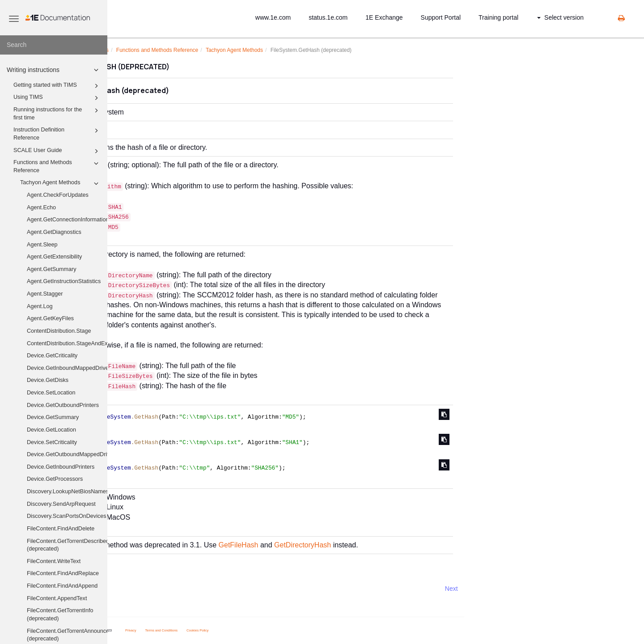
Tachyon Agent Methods (61, 183)
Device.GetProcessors (55, 479)
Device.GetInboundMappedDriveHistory (67, 368)
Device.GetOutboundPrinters (63, 405)
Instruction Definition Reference (57, 133)
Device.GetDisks (48, 380)
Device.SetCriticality (52, 442)
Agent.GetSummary (52, 269)
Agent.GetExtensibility (54, 257)
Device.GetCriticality (52, 356)
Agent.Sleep (42, 245)
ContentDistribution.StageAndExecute (67, 343)
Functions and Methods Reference (57, 166)
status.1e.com (328, 17)
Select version (560, 17)
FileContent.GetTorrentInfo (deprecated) (60, 614)
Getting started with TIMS (57, 86)
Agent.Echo (41, 208)
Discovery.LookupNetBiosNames (67, 491)
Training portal (498, 17)
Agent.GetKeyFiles (50, 318)
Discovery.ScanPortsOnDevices (67, 516)
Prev (131, 589)
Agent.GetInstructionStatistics (64, 281)
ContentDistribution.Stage (59, 331)
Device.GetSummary (53, 417)
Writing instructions (54, 70)
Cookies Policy (281, 630)
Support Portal (441, 17)
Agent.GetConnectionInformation (67, 220)
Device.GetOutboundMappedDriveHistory (67, 454)
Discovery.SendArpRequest (61, 504)
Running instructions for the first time (57, 113)
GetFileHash (322, 545)
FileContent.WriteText (54, 561)
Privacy (214, 630)
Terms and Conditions (245, 630)
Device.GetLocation (51, 430)
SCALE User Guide (57, 151)
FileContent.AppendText (57, 598)
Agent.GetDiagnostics (54, 232)
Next (535, 589)
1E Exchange (384, 17)
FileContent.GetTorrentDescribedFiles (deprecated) (67, 545)
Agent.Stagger (45, 294)
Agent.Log (40, 306)
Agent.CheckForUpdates (58, 195)
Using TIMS (57, 98)
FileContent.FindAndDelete (61, 529)
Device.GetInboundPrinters (61, 467)
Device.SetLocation (51, 393)
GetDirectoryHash (386, 545)
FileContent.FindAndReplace (63, 573)
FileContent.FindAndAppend (62, 586)
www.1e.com (273, 17)
